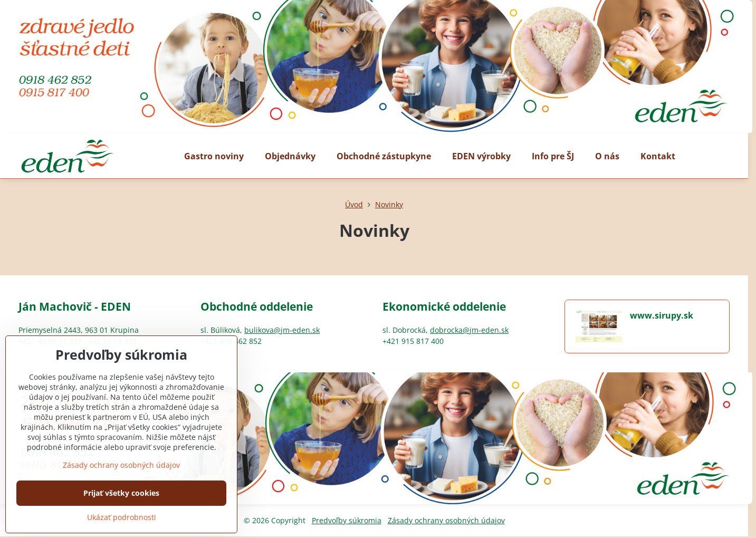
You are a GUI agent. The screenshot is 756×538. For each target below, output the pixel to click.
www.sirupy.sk (662, 315)
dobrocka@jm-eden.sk (469, 330)
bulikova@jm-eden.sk (282, 330)
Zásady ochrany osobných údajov (446, 520)
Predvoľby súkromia (347, 520)
